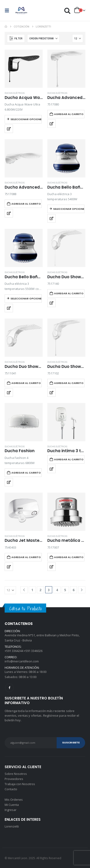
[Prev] (24, 590)
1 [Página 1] (32, 590)
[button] (8, 10)
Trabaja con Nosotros (20, 784)
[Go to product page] (24, 69)
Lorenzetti (12, 826)
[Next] (82, 590)
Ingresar (11, 810)
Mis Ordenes (14, 800)
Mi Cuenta (12, 805)
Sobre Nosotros (16, 774)
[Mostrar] (78, 38)
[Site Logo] (21, 10)
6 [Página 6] (74, 590)
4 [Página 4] (57, 590)
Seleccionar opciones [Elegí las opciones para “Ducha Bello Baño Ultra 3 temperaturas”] (26, 298)
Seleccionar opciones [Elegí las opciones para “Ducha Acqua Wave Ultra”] (26, 119)
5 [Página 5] (65, 590)
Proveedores (14, 779)
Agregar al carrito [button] (69, 114)
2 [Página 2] (40, 590)
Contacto (11, 789)
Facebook (9, 688)
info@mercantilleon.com (22, 661)
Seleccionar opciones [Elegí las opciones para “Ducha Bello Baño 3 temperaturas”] (69, 209)
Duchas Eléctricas (15, 93)
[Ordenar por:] (43, 38)
